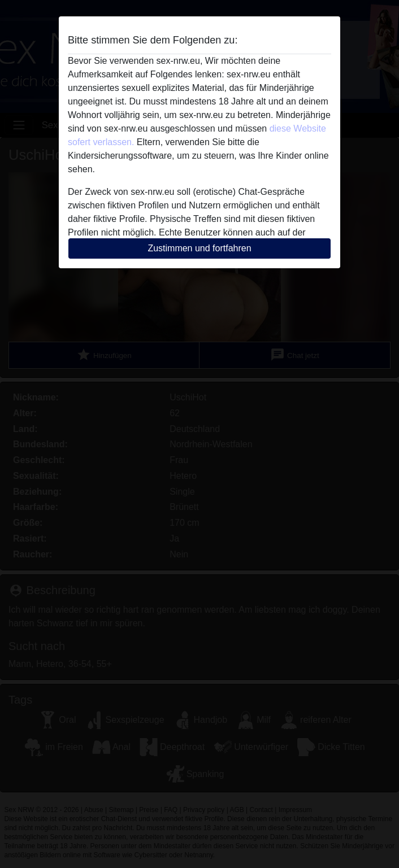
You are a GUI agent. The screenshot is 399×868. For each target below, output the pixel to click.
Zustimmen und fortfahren (199, 248)
